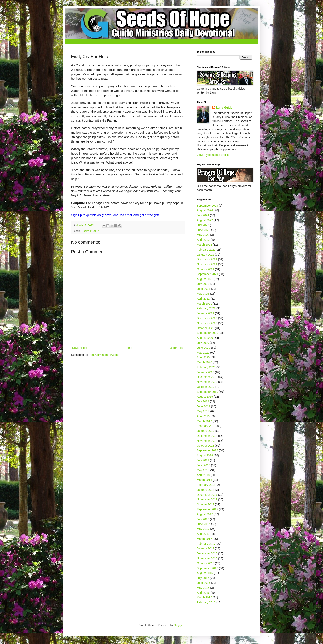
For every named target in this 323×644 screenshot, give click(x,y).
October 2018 (205, 446)
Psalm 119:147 (90, 231)
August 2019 (205, 397)
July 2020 (203, 343)
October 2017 (205, 504)
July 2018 (203, 460)
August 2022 (205, 220)
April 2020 (203, 357)
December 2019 (207, 377)
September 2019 (207, 392)
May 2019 (203, 411)
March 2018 (204, 480)
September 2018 (207, 450)
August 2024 (205, 210)
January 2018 (205, 490)
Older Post (177, 348)
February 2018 (206, 485)
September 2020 (207, 333)
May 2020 (203, 353)
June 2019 (203, 406)
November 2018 (207, 441)
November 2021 (207, 264)
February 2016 (206, 602)
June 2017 (203, 524)
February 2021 (206, 308)
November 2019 (207, 382)
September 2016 (207, 568)
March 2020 (204, 362)
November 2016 (207, 558)
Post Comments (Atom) (104, 355)
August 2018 (205, 455)
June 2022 (203, 230)
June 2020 (203, 348)
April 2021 (203, 299)
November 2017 (207, 499)
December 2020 (207, 318)
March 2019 (204, 421)
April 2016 (203, 593)
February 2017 (206, 544)
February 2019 (206, 426)
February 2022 (206, 250)
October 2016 (205, 563)
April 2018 (203, 475)
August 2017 (205, 514)
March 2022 (204, 245)
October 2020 (205, 328)
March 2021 (204, 304)
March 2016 (204, 597)
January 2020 (205, 372)
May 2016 (203, 588)
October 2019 (205, 387)
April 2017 (203, 534)
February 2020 (206, 367)
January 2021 (205, 313)
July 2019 (203, 401)
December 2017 (207, 495)
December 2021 (207, 259)
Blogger (179, 625)
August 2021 (205, 279)
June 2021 (203, 289)
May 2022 (203, 235)
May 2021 (203, 294)
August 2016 (205, 573)
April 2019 (203, 416)
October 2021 (205, 269)
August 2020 (205, 338)
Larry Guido (224, 108)
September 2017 (207, 509)
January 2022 (205, 255)
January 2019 (205, 431)
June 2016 (203, 583)
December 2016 (207, 553)
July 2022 (203, 225)
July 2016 (203, 578)
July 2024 (203, 215)
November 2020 (207, 323)
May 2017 (203, 529)
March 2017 (204, 539)
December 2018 (207, 436)
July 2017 (203, 519)
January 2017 (205, 548)
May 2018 (203, 470)
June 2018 (203, 465)
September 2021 (207, 274)
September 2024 (207, 206)
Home (128, 348)
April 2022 (203, 240)
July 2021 (203, 284)
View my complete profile (213, 155)
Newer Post (80, 348)
